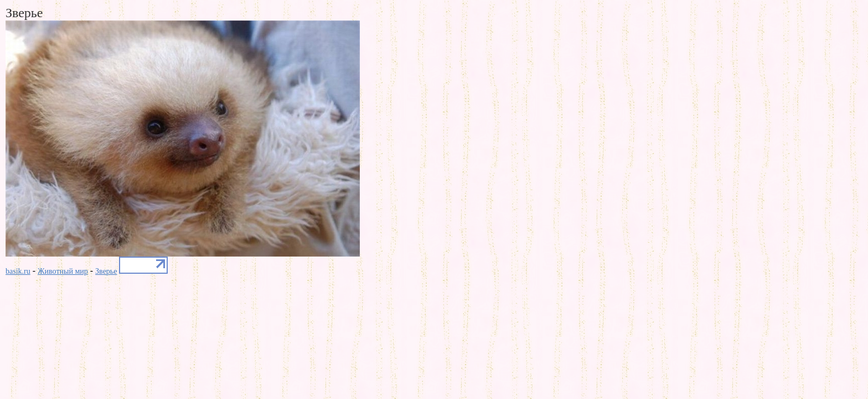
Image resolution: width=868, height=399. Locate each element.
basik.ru (18, 271)
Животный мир (63, 271)
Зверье (106, 271)
